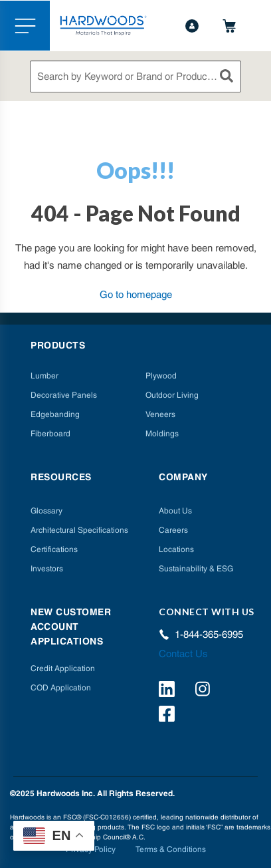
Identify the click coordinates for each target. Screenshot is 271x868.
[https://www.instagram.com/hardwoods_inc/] (205, 691)
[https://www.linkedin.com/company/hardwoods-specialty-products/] (169, 691)
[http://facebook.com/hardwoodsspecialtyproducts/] (169, 716)
